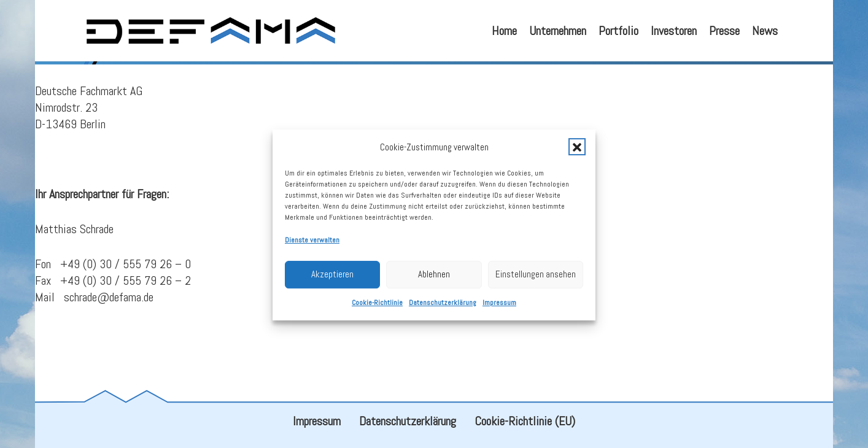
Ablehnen (434, 283)
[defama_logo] (210, 31)
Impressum (499, 311)
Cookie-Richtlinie (377, 311)
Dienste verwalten (312, 249)
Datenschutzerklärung (443, 311)
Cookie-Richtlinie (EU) (525, 421)
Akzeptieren (332, 283)
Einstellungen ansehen (536, 283)
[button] (577, 155)
